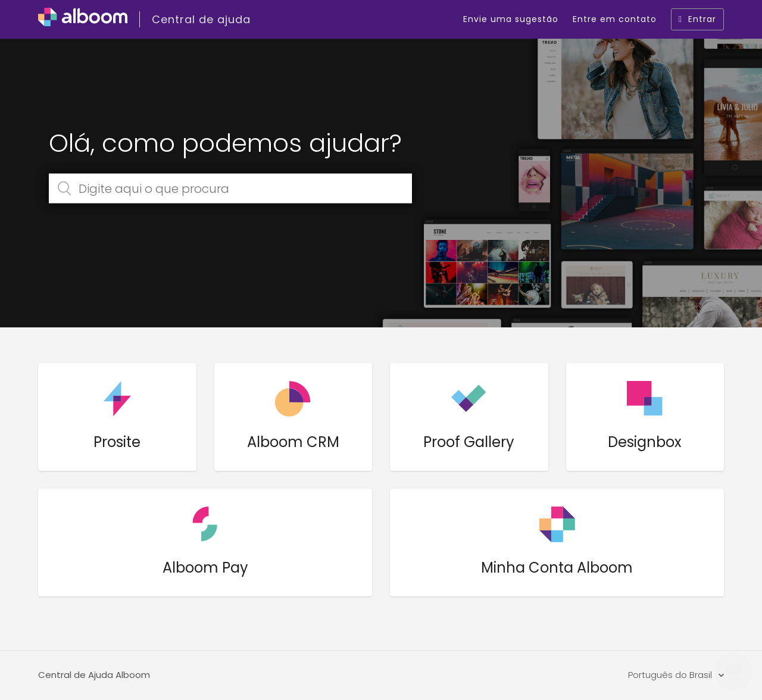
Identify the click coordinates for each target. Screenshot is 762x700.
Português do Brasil (671, 675)
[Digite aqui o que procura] (230, 189)
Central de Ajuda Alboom (94, 675)
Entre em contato (615, 19)
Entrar (697, 19)
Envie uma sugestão (511, 19)
